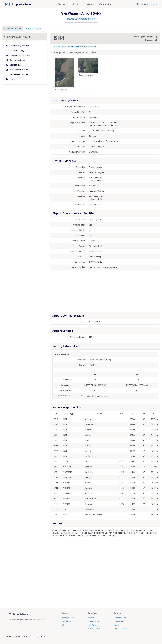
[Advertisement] (25, 109)
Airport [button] (91, 4)
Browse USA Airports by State (81, 19)
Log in (154, 4)
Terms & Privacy (120, 629)
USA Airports (93, 625)
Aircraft (91, 618)
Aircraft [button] (78, 4)
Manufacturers (94, 621)
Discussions (119, 621)
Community (105, 4)
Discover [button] (63, 4)
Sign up (144, 4)
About (116, 625)
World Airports (94, 629)
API (63, 625)
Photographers (68, 618)
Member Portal (120, 618)
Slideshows (66, 621)
